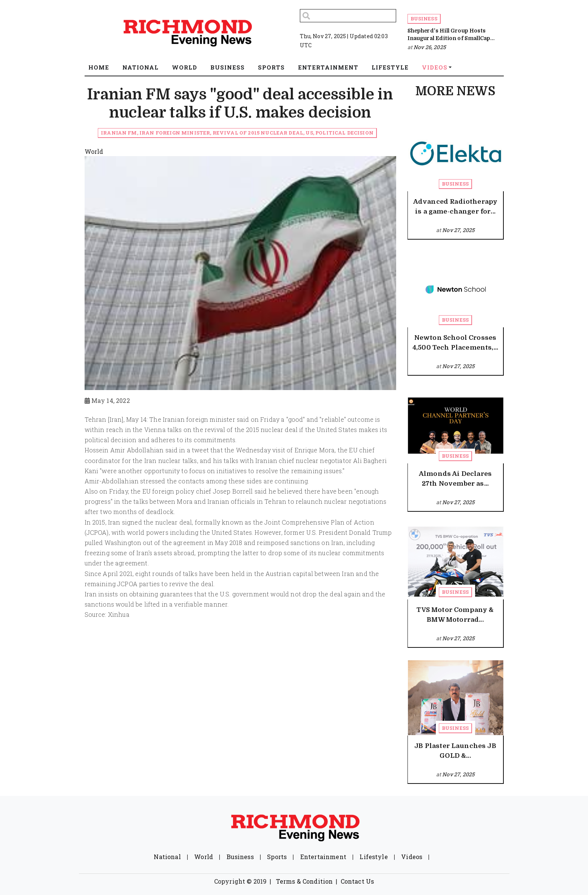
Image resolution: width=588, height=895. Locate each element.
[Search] (348, 16)
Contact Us (357, 881)
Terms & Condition (305, 881)
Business (424, 19)
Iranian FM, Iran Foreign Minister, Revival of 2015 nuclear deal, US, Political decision (237, 133)
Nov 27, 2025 (458, 230)
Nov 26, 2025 (430, 47)
